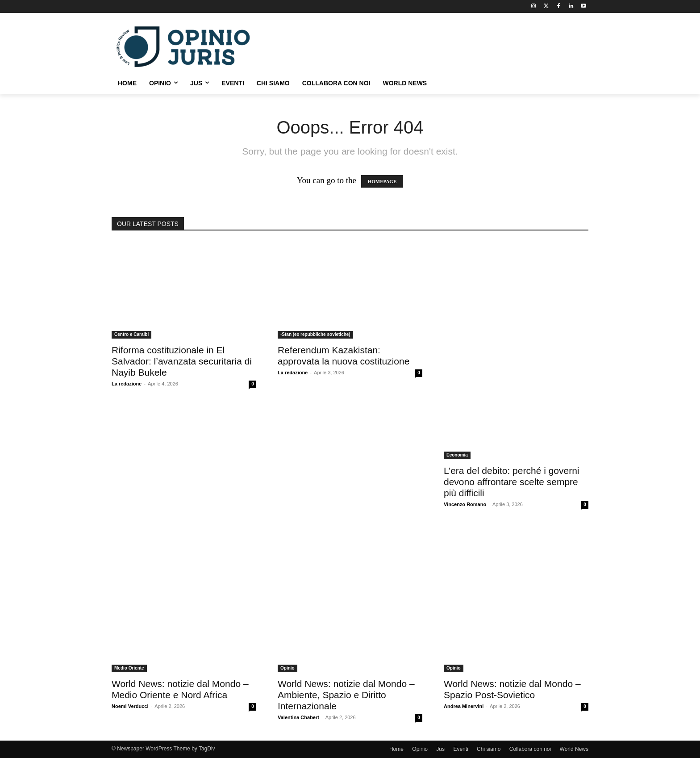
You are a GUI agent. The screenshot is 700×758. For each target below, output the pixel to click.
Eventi (460, 749)
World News (574, 749)
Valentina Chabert (298, 717)
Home (396, 749)
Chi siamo (489, 749)
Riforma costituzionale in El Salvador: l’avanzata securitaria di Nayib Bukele (182, 361)
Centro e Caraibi (131, 334)
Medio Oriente (129, 668)
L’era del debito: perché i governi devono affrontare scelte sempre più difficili (512, 482)
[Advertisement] (417, 46)
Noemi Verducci (130, 706)
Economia (457, 455)
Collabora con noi (530, 749)
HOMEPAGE (382, 181)
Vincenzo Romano (465, 504)
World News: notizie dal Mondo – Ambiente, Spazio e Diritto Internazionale (346, 695)
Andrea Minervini (464, 706)
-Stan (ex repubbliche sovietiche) (315, 334)
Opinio (287, 668)
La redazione (127, 384)
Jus (440, 749)
